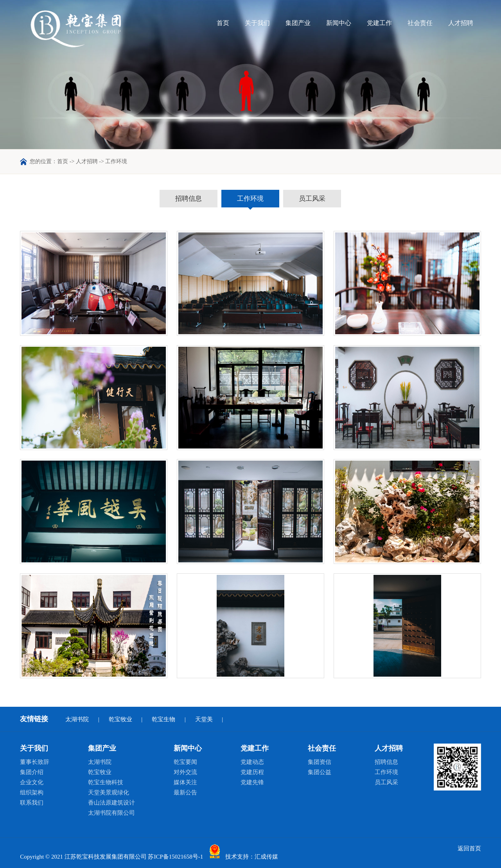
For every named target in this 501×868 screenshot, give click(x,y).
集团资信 (320, 762)
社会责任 (420, 23)
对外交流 (185, 772)
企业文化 (32, 782)
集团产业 (298, 23)
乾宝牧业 (120, 719)
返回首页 (469, 848)
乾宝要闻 (185, 762)
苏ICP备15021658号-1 (175, 857)
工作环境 (250, 199)
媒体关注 (185, 782)
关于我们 (257, 23)
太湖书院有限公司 (111, 813)
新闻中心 (339, 23)
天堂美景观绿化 (109, 792)
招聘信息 (189, 199)
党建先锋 (252, 782)
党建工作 (379, 23)
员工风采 (312, 199)
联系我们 (32, 803)
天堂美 (204, 719)
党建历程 (252, 772)
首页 (223, 23)
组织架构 (32, 792)
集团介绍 (32, 772)
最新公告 (185, 792)
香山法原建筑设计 (111, 803)
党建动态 (252, 762)
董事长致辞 (35, 762)
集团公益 (320, 772)
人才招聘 (461, 23)
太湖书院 (77, 719)
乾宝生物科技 (106, 782)
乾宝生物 (163, 719)
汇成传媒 (266, 857)
